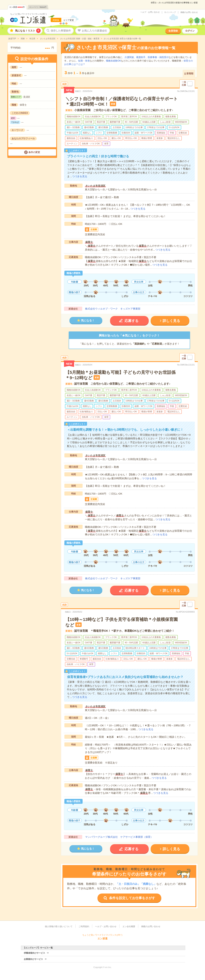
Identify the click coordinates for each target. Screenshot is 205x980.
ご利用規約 (84, 926)
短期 (80, 61)
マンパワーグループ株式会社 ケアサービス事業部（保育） (119, 837)
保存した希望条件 (61, 31)
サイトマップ (170, 12)
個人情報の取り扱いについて (59, 926)
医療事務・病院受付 (158, 57)
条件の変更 (34, 152)
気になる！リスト (28, 31)
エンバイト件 (38, 7)
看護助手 (141, 57)
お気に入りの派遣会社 (94, 31)
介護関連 (129, 57)
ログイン (190, 31)
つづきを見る (80, 176)
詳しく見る (171, 321)
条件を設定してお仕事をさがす (132, 898)
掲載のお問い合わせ (189, 12)
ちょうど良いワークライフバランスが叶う (29, 14)
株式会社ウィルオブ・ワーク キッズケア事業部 (113, 309)
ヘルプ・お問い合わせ (150, 12)
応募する (132, 321)
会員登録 (173, 31)
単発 (87, 61)
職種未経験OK (113, 61)
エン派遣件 (17, 7)
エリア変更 (69, 20)
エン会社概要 (129, 926)
